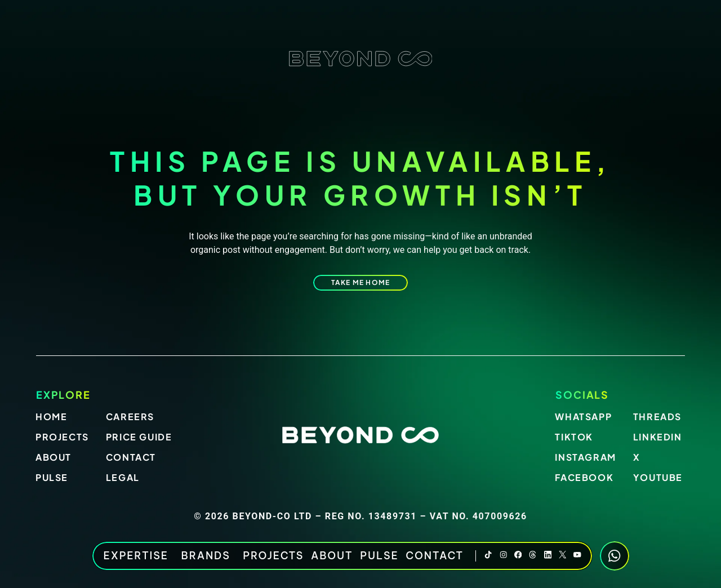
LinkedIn (658, 437)
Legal (123, 477)
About (332, 556)
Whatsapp (583, 416)
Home (51, 416)
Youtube (658, 477)
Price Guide (139, 437)
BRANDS (209, 556)
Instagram (585, 457)
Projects (273, 556)
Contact (435, 556)
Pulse (379, 556)
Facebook (584, 477)
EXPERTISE (139, 556)
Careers (130, 416)
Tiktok (574, 437)
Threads (657, 416)
